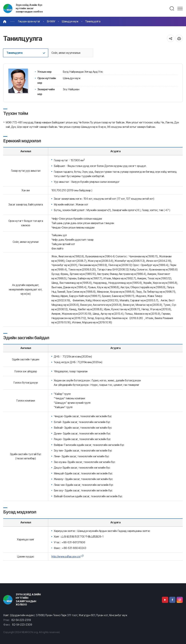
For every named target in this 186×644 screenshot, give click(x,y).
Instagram (180, 600)
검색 (172, 9)
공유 (171, 38)
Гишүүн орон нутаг (29, 21)
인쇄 (179, 38)
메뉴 (180, 9)
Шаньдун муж (70, 21)
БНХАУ (51, 21)
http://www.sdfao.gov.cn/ (66, 557)
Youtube (165, 600)
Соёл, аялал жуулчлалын (66, 53)
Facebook (172, 600)
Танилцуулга (93, 21)
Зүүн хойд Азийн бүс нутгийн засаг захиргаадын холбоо (29, 8)
